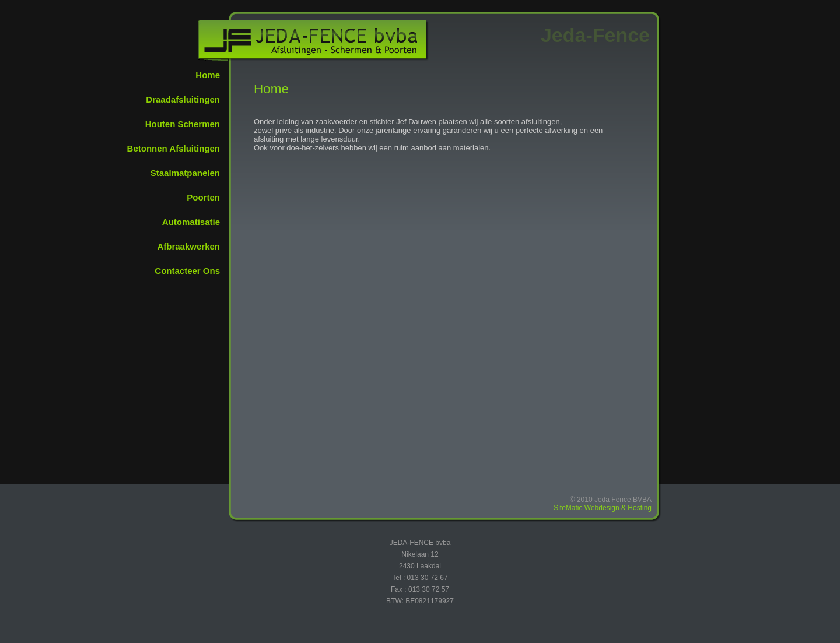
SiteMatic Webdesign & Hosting (603, 508)
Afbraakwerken (188, 246)
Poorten (203, 197)
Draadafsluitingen (183, 99)
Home (208, 75)
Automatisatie (191, 222)
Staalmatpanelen (185, 173)
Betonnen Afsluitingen (174, 148)
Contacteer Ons (187, 271)
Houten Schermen (183, 124)
